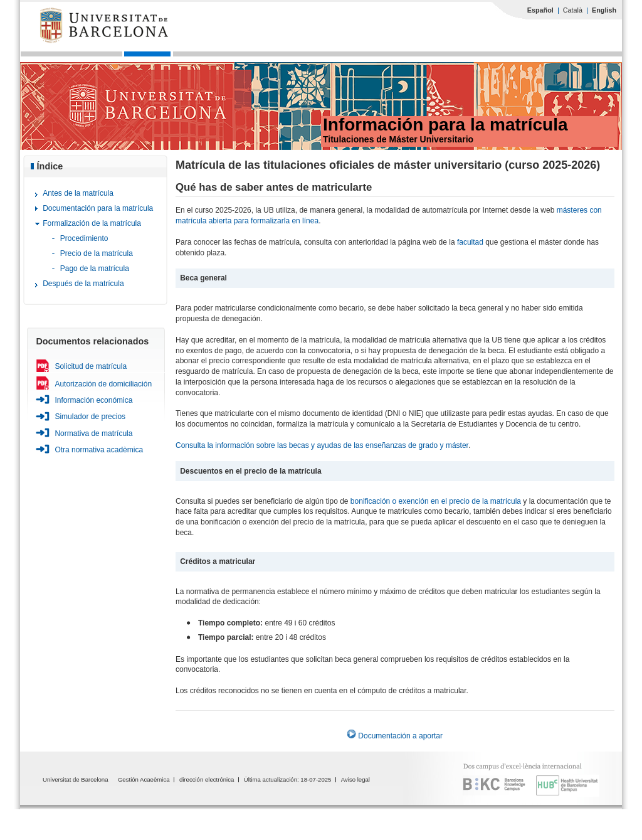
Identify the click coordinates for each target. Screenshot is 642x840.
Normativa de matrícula (93, 433)
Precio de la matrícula (97, 253)
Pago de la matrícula (95, 268)
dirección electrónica (207, 779)
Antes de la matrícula (78, 193)
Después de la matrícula (83, 284)
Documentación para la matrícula (98, 208)
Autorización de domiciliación (103, 384)
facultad (470, 242)
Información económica (93, 400)
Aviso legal (355, 779)
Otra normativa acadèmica (99, 450)
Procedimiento (84, 238)
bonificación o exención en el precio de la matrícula (437, 501)
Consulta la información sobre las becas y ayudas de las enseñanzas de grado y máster (322, 445)
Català (573, 10)
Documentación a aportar (400, 736)
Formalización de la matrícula (92, 223)
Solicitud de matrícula (91, 366)
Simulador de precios (90, 417)
